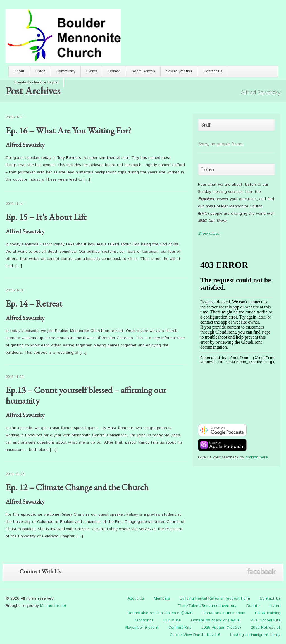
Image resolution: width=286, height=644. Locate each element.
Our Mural (172, 620)
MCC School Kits (265, 620)
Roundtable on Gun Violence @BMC (160, 613)
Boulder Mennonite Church (63, 36)
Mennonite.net (53, 606)
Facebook (262, 572)
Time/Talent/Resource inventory (207, 606)
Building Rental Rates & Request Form (215, 598)
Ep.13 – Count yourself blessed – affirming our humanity (86, 395)
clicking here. (257, 457)
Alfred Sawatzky (25, 145)
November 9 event (142, 628)
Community (66, 71)
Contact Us (213, 71)
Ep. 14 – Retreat (34, 303)
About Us (136, 598)
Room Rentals (143, 71)
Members (162, 598)
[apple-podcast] (222, 450)
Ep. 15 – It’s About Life (46, 217)
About (19, 71)
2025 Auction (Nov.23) (221, 628)
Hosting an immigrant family (255, 635)
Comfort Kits (180, 628)
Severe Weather (179, 71)
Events (92, 71)
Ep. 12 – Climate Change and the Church (77, 487)
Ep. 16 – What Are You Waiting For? (68, 130)
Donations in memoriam (224, 613)
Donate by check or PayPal (36, 82)
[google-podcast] (222, 435)
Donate (114, 71)
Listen (40, 71)
